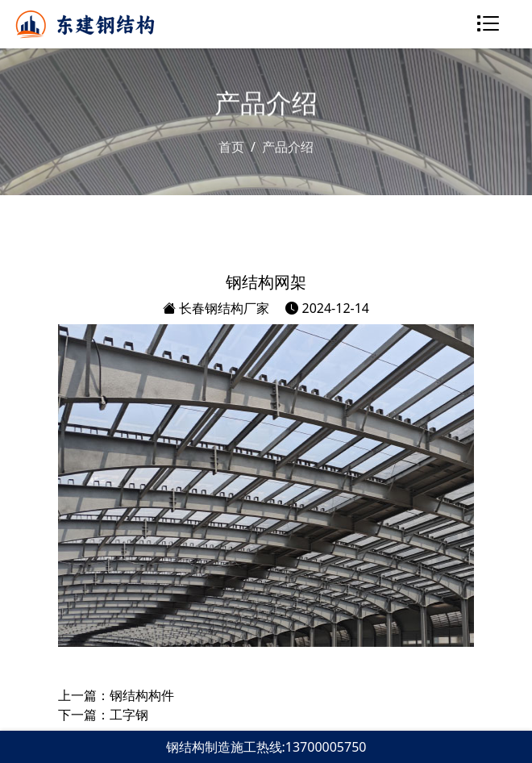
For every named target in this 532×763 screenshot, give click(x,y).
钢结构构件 (142, 695)
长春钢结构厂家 (216, 308)
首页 (231, 147)
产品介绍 (288, 147)
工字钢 (129, 715)
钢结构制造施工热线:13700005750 (266, 747)
